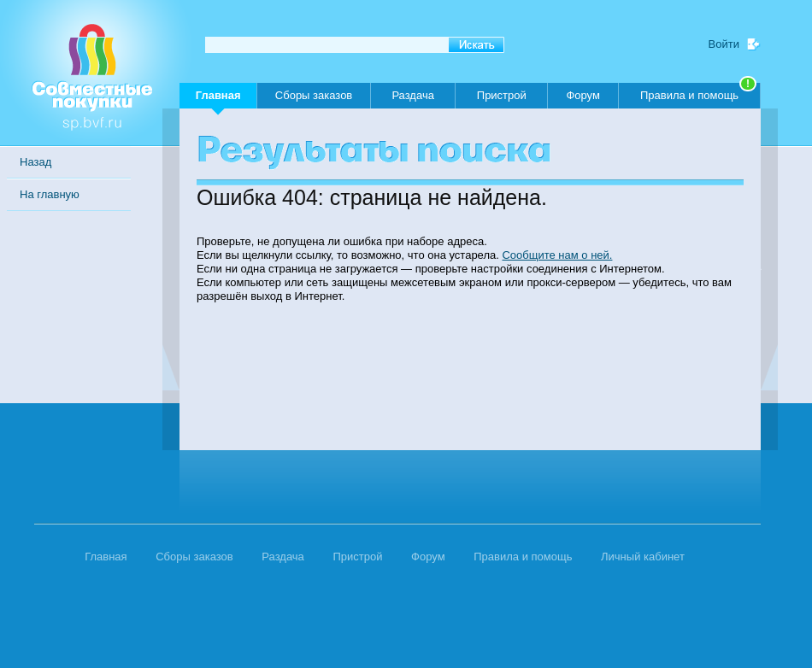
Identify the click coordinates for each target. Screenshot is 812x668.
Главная (218, 99)
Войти (724, 44)
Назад (35, 162)
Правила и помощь (698, 92)
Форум (583, 95)
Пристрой (502, 95)
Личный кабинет (643, 557)
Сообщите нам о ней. (557, 255)
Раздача (413, 95)
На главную (50, 194)
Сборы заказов (314, 95)
